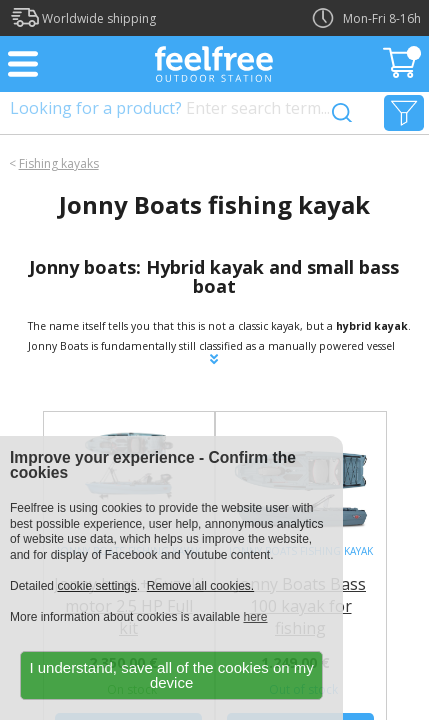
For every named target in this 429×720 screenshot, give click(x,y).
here (255, 617)
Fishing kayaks (59, 163)
